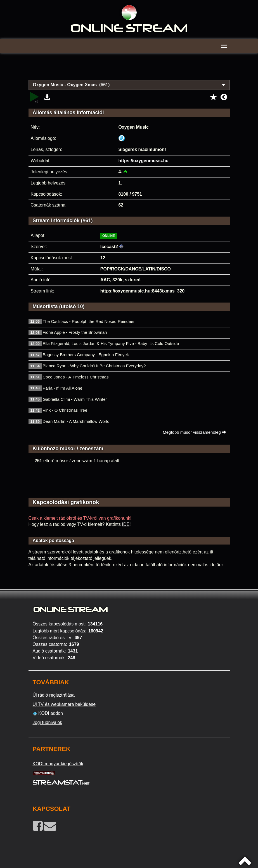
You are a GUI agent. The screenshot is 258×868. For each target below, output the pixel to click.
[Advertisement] (129, 70)
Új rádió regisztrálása (54, 695)
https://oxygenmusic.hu (143, 161)
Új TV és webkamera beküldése (64, 704)
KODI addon (48, 713)
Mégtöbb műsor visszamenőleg (194, 432)
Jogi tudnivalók (48, 722)
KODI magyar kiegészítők (58, 764)
